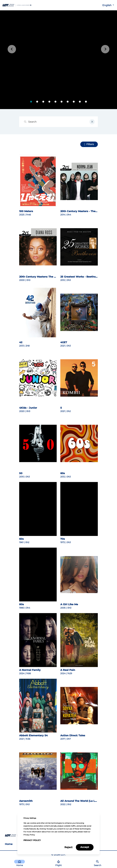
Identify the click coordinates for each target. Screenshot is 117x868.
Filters (90, 144)
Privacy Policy (32, 840)
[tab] (31, 102)
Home (9, 844)
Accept (85, 847)
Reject (68, 847)
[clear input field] (92, 122)
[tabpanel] (58, 60)
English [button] (107, 5)
